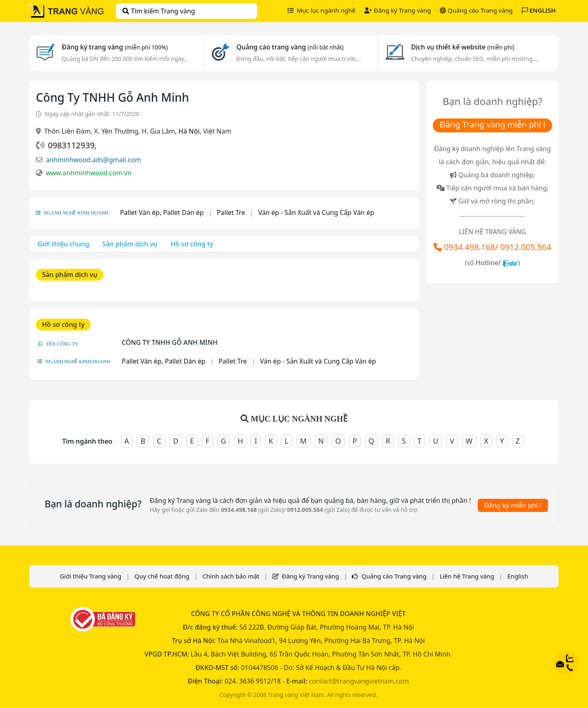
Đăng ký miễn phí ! (513, 505)
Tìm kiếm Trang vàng (159, 11)
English (518, 576)
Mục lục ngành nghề (322, 10)
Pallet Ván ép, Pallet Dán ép (162, 212)
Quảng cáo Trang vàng (476, 10)
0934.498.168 (469, 247)
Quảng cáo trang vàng (290, 47)
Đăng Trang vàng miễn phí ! (492, 124)
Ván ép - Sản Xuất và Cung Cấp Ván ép (316, 212)
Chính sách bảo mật (231, 576)
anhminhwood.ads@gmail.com (93, 160)
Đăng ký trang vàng (115, 47)
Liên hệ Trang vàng (467, 576)
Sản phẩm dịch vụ (130, 244)
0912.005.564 (526, 247)
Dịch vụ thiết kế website (463, 47)
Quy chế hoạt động (162, 576)
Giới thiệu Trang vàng (90, 576)
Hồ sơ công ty (192, 244)
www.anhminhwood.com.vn (89, 173)
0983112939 (71, 145)
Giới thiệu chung (63, 244)
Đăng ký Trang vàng (398, 10)
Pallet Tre (231, 212)
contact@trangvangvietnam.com (359, 681)
